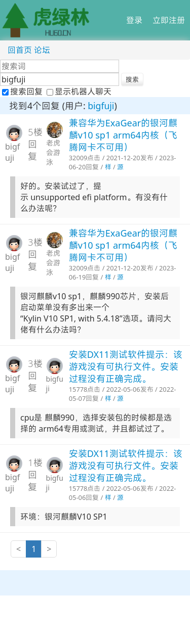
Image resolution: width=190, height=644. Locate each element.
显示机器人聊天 (79, 91)
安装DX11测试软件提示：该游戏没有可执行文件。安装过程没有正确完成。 (126, 366)
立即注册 (169, 20)
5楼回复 (35, 144)
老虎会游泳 (53, 152)
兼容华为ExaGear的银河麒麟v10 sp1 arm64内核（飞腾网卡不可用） (123, 135)
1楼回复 (35, 475)
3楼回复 (35, 254)
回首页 (20, 50)
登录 (134, 20)
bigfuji (101, 106)
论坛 (42, 50)
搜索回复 (23, 91)
